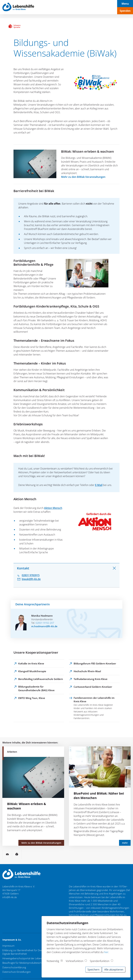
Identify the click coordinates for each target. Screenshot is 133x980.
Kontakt (23, 568)
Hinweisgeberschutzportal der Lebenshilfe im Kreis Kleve (32, 958)
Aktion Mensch (53, 508)
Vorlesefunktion (75, 961)
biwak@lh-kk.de (31, 579)
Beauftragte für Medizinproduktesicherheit (25, 963)
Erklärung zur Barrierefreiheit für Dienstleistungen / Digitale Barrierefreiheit (30, 952)
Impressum (8, 946)
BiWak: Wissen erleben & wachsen (88, 151)
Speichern (93, 970)
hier (106, 952)
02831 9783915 (31, 575)
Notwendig (53, 961)
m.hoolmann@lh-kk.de (44, 626)
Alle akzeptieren (114, 970)
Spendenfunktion (100, 961)
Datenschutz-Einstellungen (17, 972)
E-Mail (99, 485)
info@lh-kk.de (10, 897)
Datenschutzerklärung (14, 967)
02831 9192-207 (45, 623)
